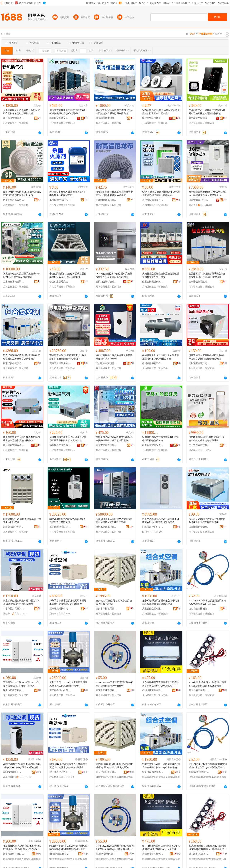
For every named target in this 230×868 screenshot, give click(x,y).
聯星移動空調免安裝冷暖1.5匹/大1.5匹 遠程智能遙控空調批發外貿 (21, 602)
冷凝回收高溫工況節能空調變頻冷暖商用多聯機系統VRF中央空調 (114, 521)
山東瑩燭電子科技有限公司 (199, 200)
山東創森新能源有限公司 (199, 527)
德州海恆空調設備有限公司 (199, 363)
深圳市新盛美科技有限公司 (14, 690)
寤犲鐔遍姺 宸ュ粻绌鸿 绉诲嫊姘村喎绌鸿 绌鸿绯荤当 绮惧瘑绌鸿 (115, 766)
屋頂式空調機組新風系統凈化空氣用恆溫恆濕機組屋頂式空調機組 (68, 112)
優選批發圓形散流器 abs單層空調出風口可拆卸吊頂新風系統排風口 (22, 194)
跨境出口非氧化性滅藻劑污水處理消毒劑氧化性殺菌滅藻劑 (68, 194)
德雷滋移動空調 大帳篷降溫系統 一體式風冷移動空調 (22, 521)
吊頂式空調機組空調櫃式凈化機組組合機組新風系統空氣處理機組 (207, 521)
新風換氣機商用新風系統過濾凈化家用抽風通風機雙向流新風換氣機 (68, 439)
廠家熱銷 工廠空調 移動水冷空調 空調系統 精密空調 (114, 602)
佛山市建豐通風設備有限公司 (60, 282)
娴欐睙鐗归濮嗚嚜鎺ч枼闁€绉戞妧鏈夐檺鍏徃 (60, 854)
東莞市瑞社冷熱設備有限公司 (60, 527)
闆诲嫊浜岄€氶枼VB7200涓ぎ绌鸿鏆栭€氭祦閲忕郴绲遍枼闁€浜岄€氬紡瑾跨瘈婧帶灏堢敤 (69, 848)
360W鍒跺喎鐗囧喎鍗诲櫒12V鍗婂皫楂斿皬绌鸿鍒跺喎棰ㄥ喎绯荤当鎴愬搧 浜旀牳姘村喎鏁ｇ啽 (207, 848)
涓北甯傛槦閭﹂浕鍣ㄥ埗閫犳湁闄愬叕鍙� (14, 772)
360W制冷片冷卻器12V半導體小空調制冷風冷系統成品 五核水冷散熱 (207, 684)
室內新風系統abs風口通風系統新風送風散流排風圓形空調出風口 (161, 112)
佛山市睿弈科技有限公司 (199, 445)
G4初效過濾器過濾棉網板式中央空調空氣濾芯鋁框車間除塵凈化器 (161, 194)
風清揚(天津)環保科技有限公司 (60, 200)
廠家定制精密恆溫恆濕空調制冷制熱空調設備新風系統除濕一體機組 (114, 112)
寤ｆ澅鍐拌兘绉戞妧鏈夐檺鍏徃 (60, 772)
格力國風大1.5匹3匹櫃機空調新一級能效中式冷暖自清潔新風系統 (207, 439)
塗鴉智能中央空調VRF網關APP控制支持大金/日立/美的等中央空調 (21, 684)
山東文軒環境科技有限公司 (153, 282)
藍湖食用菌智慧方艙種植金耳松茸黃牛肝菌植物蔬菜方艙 (161, 439)
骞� (38, 772)
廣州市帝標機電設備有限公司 (106, 609)
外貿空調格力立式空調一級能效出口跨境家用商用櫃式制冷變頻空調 (161, 521)
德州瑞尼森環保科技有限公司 (60, 118)
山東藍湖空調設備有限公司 (153, 445)
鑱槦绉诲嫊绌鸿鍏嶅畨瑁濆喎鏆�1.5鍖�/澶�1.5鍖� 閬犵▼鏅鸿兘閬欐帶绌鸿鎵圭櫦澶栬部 (22, 766)
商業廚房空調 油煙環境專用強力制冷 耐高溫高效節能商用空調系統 (68, 357)
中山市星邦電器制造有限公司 (14, 609)
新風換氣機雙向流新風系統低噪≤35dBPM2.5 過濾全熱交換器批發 (22, 275)
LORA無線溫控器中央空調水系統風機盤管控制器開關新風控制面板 (114, 275)
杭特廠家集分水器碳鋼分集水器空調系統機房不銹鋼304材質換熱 (161, 357)
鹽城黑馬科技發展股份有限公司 (153, 118)
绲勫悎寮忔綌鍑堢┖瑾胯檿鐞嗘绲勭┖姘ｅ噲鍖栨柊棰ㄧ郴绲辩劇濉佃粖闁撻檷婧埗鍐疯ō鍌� (161, 766)
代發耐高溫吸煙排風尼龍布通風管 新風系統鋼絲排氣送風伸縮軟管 (115, 194)
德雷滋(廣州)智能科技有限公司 (14, 527)
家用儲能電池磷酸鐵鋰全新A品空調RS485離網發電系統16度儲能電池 (207, 194)
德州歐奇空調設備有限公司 (106, 363)
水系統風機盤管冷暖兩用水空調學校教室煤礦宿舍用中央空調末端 (161, 684)
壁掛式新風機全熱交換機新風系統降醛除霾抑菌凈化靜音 (114, 357)
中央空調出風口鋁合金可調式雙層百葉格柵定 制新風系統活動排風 (68, 275)
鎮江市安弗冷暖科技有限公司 (106, 690)
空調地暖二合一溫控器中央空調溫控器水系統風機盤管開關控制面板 (207, 112)
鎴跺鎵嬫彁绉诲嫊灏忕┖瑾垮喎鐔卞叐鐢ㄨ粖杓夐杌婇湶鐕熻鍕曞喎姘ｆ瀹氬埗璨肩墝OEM (68, 766)
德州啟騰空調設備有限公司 (14, 118)
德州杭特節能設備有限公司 (153, 363)
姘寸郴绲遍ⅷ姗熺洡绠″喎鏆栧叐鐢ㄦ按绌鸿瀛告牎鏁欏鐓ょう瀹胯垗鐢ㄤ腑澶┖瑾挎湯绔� (161, 848)
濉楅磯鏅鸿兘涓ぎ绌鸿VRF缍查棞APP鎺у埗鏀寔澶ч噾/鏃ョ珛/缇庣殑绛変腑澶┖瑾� (22, 848)
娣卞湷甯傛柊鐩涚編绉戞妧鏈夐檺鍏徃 (14, 854)
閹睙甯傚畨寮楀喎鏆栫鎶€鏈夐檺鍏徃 (106, 854)
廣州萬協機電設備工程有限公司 (106, 527)
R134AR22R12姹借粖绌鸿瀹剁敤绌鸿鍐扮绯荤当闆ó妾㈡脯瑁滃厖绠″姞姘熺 (208, 766)
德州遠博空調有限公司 (153, 690)
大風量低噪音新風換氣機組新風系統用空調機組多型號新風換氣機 (21, 112)
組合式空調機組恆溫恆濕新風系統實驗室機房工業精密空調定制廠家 (21, 357)
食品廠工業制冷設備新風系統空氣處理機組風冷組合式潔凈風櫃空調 (207, 275)
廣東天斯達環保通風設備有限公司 (60, 363)
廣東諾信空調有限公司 (153, 609)
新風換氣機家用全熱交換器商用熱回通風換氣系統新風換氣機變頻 (21, 439)
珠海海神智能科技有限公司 (153, 527)
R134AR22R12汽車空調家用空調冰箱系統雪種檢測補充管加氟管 (207, 602)
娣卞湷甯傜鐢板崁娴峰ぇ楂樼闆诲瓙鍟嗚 (199, 854)
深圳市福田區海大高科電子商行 (199, 690)
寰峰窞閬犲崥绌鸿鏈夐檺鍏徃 (153, 854)
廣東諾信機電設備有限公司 (106, 118)
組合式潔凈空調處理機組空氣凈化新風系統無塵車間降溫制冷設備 (161, 602)
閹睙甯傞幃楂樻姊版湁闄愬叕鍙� (199, 772)
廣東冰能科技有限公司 (60, 609)
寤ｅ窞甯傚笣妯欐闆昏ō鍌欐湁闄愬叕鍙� (106, 772)
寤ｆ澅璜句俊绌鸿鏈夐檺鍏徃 (153, 772)
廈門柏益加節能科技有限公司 (199, 118)
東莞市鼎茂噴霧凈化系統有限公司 (153, 200)
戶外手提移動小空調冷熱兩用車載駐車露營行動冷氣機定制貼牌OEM (68, 602)
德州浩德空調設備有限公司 (14, 445)
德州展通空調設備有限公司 (60, 445)
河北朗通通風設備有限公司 (106, 200)
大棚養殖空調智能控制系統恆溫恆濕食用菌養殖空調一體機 (161, 275)
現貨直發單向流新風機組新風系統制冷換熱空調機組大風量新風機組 (207, 357)
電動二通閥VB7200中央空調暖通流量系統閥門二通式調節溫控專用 (68, 684)
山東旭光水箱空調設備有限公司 (14, 282)
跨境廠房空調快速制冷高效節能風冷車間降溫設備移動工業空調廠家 (114, 439)
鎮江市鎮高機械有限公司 (199, 609)
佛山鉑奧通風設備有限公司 (14, 200)
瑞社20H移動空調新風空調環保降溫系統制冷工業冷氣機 (68, 521)
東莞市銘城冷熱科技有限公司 (106, 445)
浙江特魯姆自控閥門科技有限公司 (60, 690)
